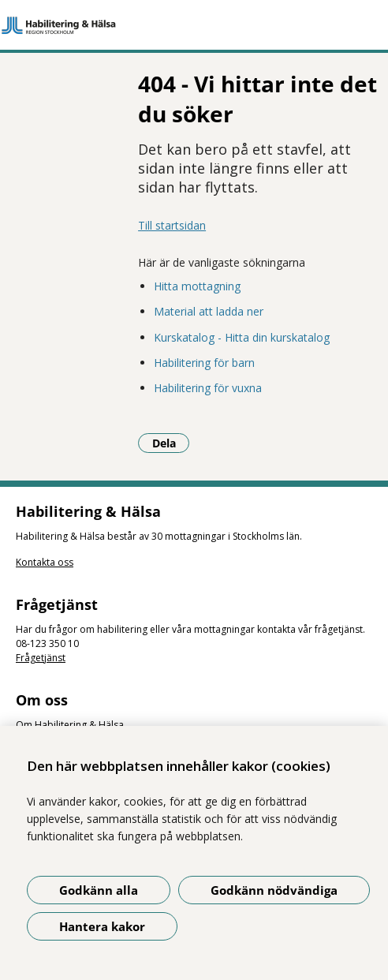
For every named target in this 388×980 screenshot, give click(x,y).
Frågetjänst (41, 658)
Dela (171, 443)
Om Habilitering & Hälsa (70, 725)
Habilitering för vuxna (208, 388)
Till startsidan (172, 225)
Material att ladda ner (209, 311)
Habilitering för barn (204, 363)
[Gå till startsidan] (194, 25)
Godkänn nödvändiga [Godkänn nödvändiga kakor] (274, 890)
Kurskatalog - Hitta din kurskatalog (242, 337)
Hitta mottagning (197, 286)
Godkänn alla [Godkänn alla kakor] (99, 890)
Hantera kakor (102, 926)
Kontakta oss (45, 562)
